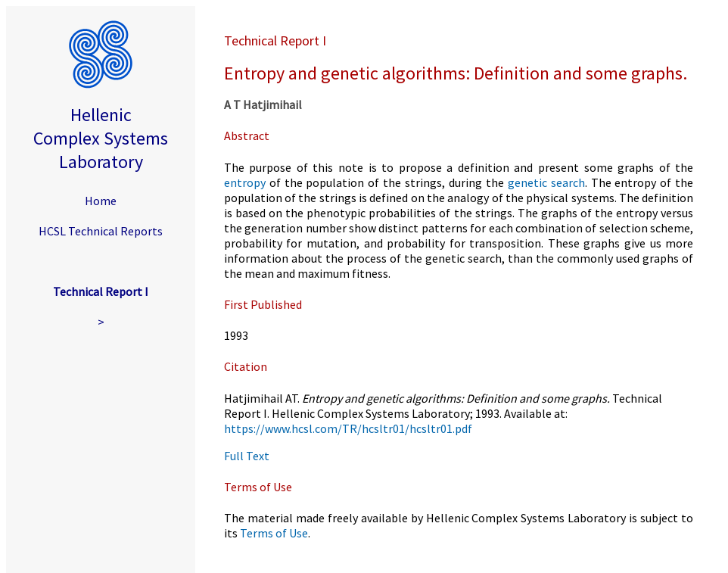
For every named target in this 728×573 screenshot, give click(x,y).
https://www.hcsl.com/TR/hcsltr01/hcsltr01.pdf (348, 428)
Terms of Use (274, 533)
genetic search (546, 182)
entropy (245, 182)
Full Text (247, 456)
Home (101, 201)
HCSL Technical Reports (101, 231)
